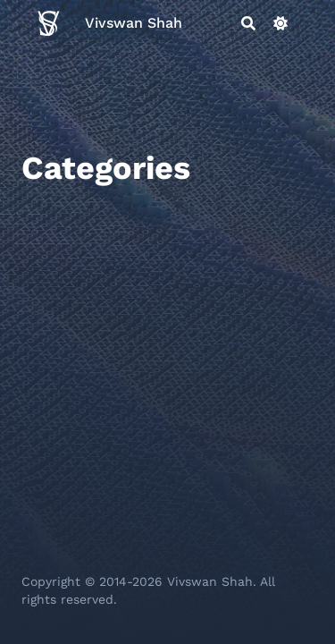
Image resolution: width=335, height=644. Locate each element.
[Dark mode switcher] (281, 23)
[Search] (248, 23)
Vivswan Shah (134, 23)
